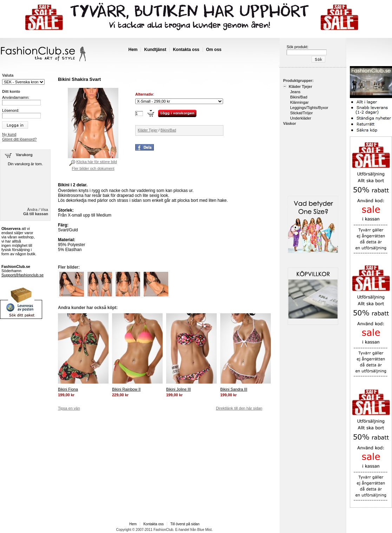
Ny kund (9, 134)
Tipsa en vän (69, 408)
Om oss (214, 50)
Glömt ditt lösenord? (19, 139)
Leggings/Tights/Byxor (309, 108)
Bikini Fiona (68, 389)
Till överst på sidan (185, 524)
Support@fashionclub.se (22, 275)
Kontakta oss (186, 50)
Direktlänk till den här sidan (239, 408)
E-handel (182, 530)
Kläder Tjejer (148, 130)
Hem (133, 50)
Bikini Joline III (178, 389)
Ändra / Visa (38, 210)
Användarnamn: (16, 97)
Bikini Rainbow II (126, 389)
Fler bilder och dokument (93, 168)
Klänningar (299, 102)
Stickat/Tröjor (301, 113)
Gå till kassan (36, 214)
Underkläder (301, 118)
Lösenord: (11, 110)
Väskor (290, 123)
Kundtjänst (155, 50)
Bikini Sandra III (234, 389)
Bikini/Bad (168, 130)
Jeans (295, 92)
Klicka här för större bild (97, 162)
